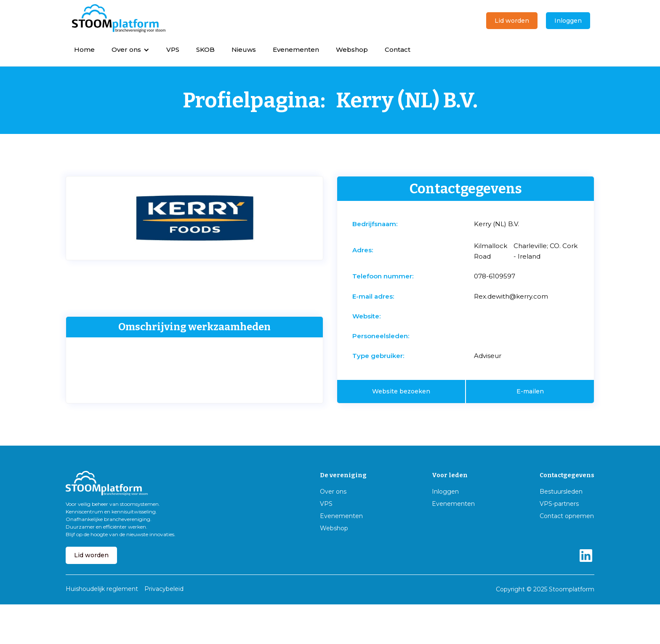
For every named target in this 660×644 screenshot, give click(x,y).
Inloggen (568, 21)
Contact (398, 49)
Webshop (352, 49)
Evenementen (296, 49)
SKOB (205, 49)
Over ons (333, 492)
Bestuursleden (561, 492)
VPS (173, 49)
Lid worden (512, 21)
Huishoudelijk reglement (102, 589)
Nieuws (244, 49)
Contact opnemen (567, 516)
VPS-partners (559, 504)
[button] (130, 49)
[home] (119, 19)
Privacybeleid (164, 589)
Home (84, 49)
